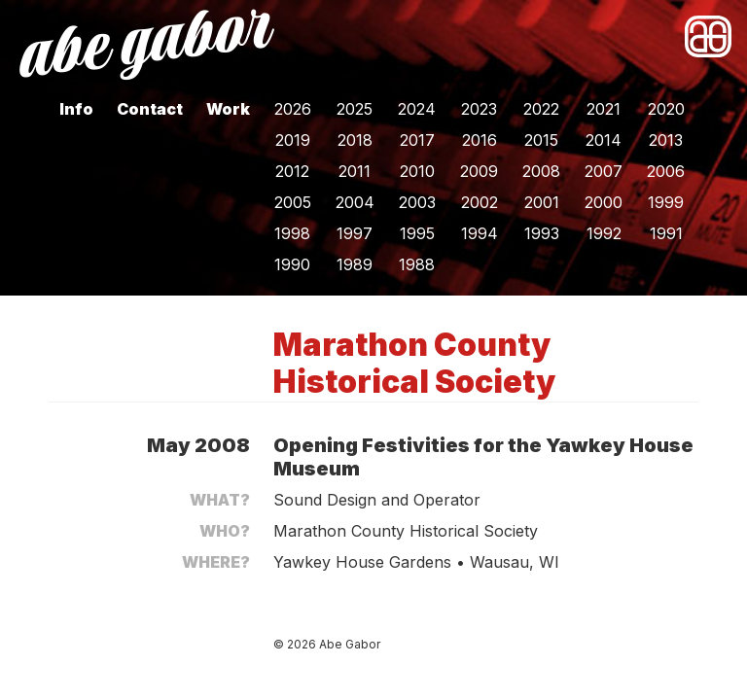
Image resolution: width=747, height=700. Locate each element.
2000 (604, 202)
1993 (542, 233)
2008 (541, 171)
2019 (293, 140)
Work (228, 109)
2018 (355, 140)
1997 (355, 233)
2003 (417, 202)
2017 (417, 140)
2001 (542, 202)
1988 (417, 264)
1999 (666, 202)
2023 (479, 109)
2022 (541, 109)
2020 (666, 109)
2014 (604, 140)
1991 (666, 233)
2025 (355, 109)
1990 (292, 264)
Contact (150, 109)
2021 (604, 109)
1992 (604, 233)
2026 (293, 109)
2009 (479, 171)
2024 (417, 109)
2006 (666, 171)
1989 (355, 264)
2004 (355, 202)
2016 (480, 140)
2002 (480, 202)
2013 (666, 140)
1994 (480, 233)
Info (76, 109)
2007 (604, 171)
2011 (355, 171)
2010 (417, 171)
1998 (292, 233)
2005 (293, 202)
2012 (292, 171)
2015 (541, 140)
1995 (417, 233)
